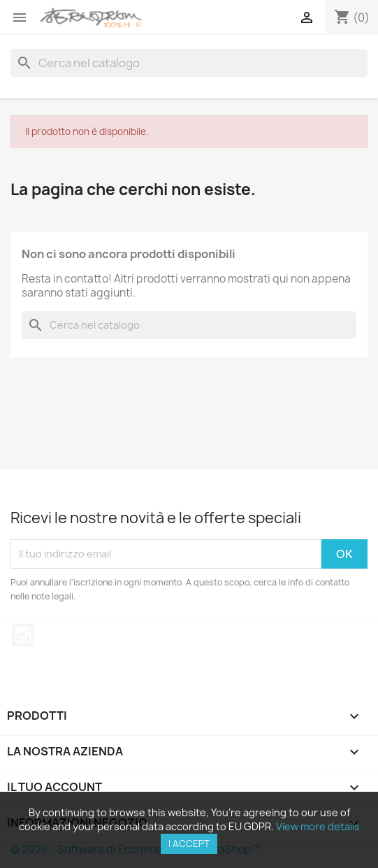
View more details (318, 826)
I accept (189, 844)
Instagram (23, 635)
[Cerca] (189, 63)
